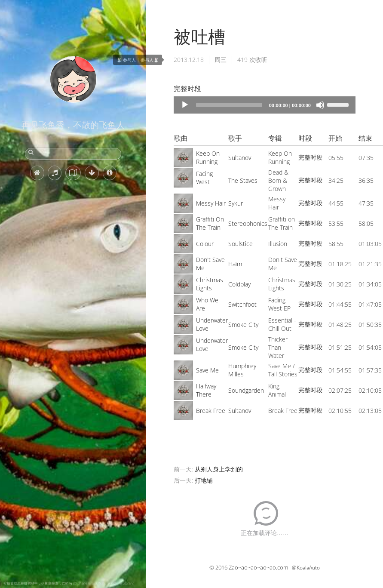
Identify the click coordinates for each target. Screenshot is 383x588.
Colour (205, 244)
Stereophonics (248, 223)
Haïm (235, 264)
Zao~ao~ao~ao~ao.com (258, 567)
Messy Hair (211, 203)
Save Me (207, 370)
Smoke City (243, 325)
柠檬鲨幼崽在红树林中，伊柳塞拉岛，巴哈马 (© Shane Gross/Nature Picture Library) (69, 583)
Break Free (211, 411)
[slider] (229, 105)
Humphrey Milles (242, 370)
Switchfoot (242, 304)
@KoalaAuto (306, 568)
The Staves (243, 180)
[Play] (185, 105)
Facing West (204, 178)
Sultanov (240, 158)
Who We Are (207, 304)
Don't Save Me (210, 264)
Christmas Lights (210, 284)
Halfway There (206, 390)
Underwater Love (212, 324)
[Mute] (320, 105)
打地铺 (204, 480)
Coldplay (239, 284)
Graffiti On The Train (210, 223)
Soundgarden (246, 390)
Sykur (236, 203)
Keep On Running (208, 157)
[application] (265, 105)
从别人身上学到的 (219, 469)
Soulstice (241, 244)
